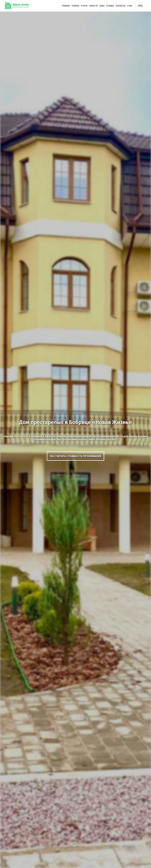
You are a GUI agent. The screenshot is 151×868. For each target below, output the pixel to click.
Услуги (84, 6)
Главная (66, 6)
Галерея (75, 6)
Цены (102, 6)
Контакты (121, 6)
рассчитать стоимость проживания (75, 456)
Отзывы (110, 6)
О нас (130, 6)
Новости (93, 6)
